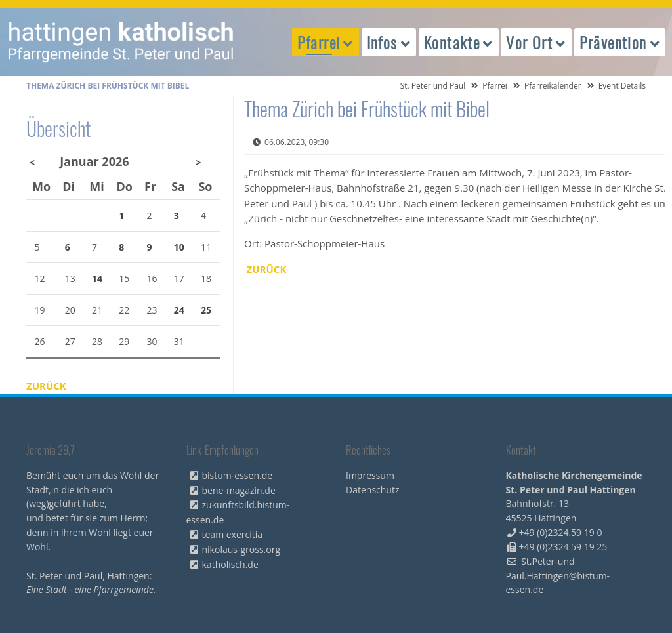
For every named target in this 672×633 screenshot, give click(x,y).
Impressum (370, 475)
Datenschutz (372, 490)
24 (179, 310)
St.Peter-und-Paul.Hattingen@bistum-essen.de (558, 576)
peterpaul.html (121, 42)
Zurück (267, 269)
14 (97, 278)
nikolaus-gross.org (241, 549)
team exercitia (233, 534)
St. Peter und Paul (433, 86)
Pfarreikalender (553, 86)
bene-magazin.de (239, 490)
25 (206, 310)
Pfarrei (495, 86)
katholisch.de (230, 564)
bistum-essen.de (238, 475)
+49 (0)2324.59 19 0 (561, 532)
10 (179, 247)
